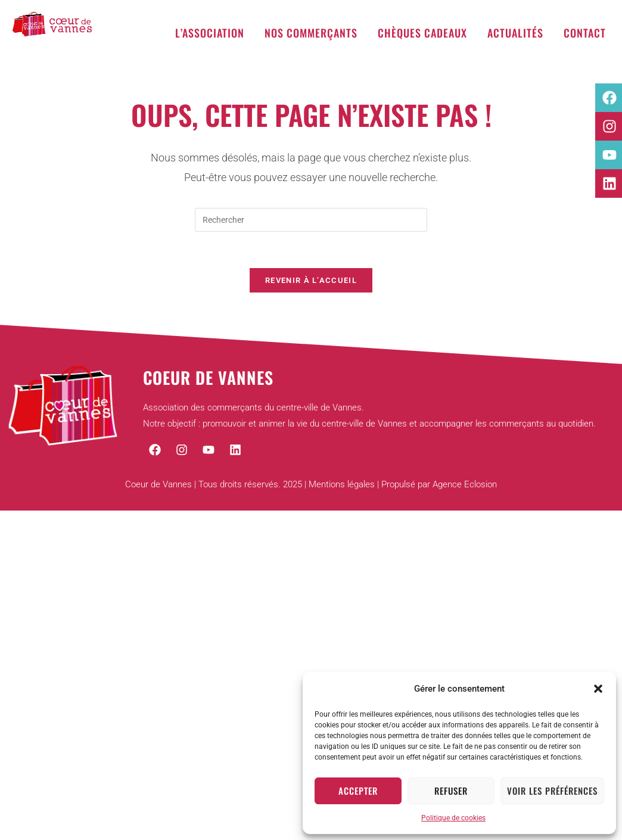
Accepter (358, 791)
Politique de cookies (453, 818)
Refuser (451, 791)
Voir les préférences (552, 791)
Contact (585, 33)
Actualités (515, 33)
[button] (598, 689)
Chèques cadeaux (422, 33)
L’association (210, 33)
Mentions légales (342, 484)
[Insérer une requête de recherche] (311, 220)
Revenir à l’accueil (311, 280)
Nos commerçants (311, 33)
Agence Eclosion (465, 484)
